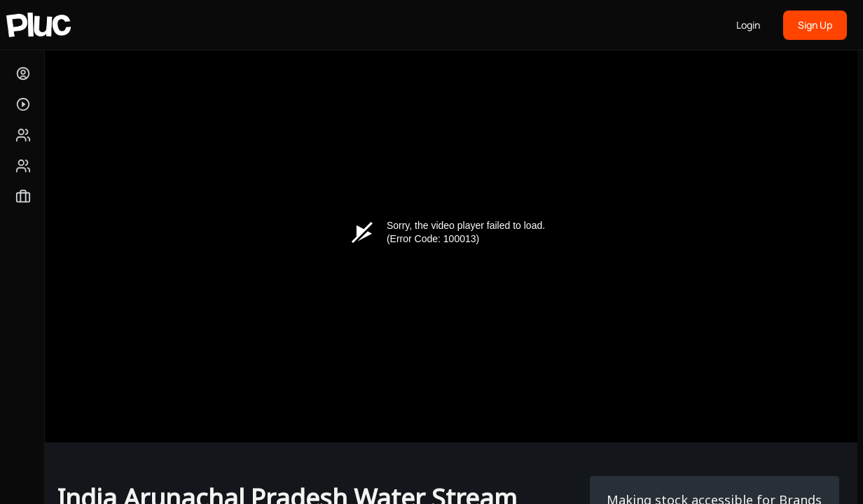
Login (748, 25)
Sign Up (815, 25)
